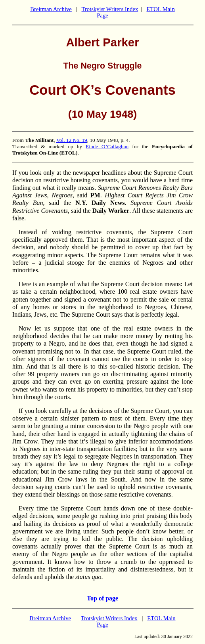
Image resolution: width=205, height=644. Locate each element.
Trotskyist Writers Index (110, 9)
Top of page (102, 598)
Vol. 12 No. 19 (72, 140)
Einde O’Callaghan (107, 146)
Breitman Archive (51, 9)
